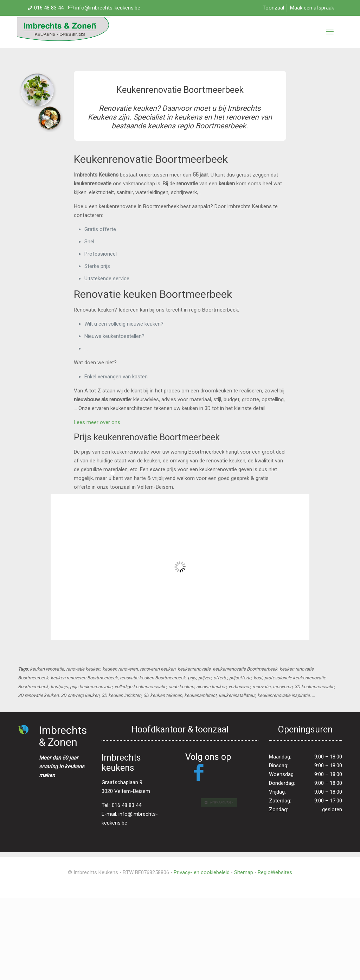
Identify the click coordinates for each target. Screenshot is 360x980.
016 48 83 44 (49, 8)
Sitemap (244, 872)
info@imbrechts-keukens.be (108, 8)
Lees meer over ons (97, 422)
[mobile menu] (330, 32)
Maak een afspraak (312, 8)
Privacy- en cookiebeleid (202, 872)
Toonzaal (273, 8)
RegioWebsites (275, 872)
